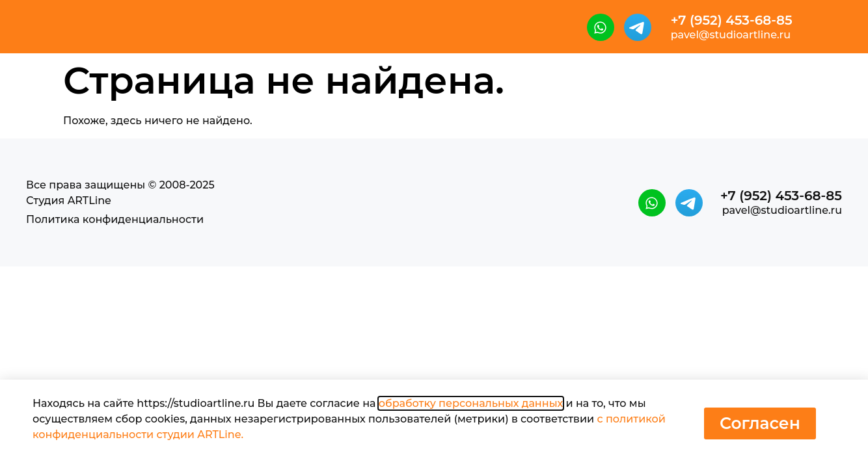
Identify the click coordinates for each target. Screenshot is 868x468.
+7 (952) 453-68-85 (732, 20)
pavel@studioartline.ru (731, 35)
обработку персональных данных (471, 403)
